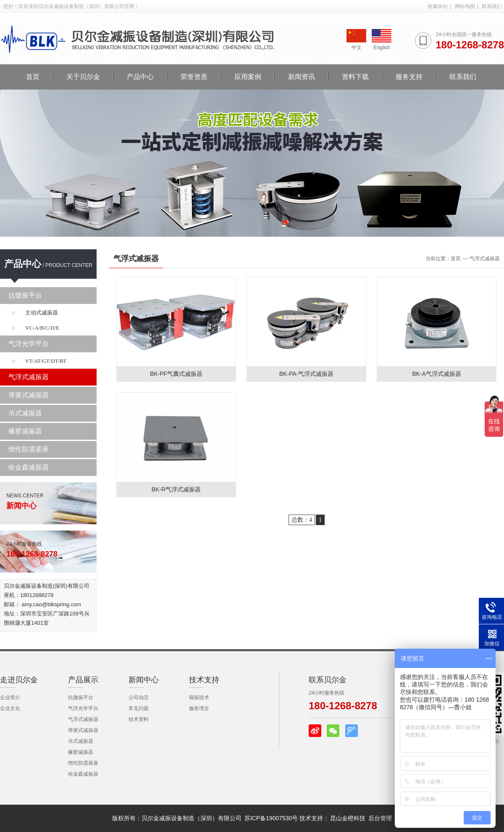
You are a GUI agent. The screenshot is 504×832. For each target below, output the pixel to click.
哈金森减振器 (29, 467)
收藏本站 (438, 6)
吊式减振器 (25, 413)
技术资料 (139, 719)
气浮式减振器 (29, 377)
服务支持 (409, 77)
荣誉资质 (194, 77)
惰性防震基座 (29, 449)
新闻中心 (144, 680)
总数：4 (302, 520)
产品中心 (140, 77)
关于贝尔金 (83, 77)
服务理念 (199, 708)
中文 (356, 40)
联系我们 (492, 6)
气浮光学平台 (29, 344)
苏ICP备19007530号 (271, 818)
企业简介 (10, 697)
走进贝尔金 (19, 680)
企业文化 (10, 708)
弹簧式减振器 (29, 395)
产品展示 (83, 680)
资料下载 (355, 77)
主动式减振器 (42, 313)
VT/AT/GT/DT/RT (46, 361)
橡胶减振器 (25, 431)
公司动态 (139, 697)
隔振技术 (199, 697)
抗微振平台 (25, 295)
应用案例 (248, 77)
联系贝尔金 (328, 680)
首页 (33, 77)
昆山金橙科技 (348, 818)
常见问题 (139, 708)
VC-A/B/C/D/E (42, 328)
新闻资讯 (302, 77)
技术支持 (204, 680)
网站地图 (465, 6)
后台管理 (380, 818)
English (382, 40)
